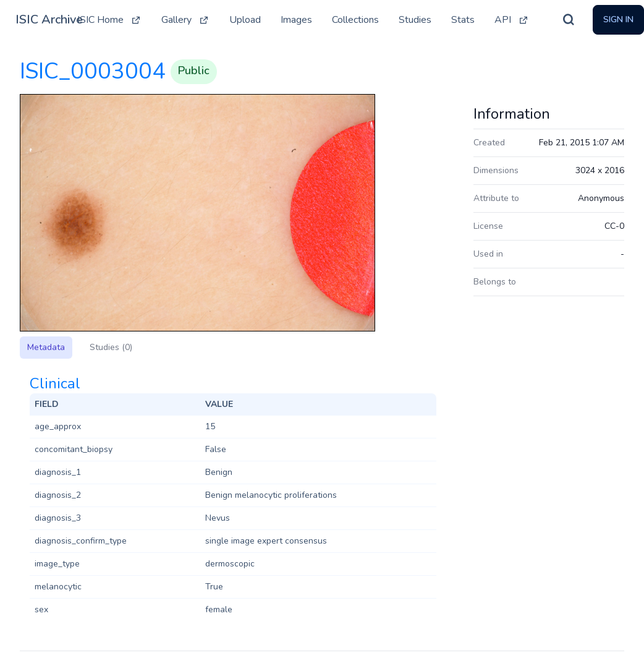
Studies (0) (111, 347)
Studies (415, 20)
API (512, 20)
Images (296, 20)
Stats (463, 20)
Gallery (185, 20)
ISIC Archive (49, 19)
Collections (355, 20)
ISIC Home (109, 20)
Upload (245, 20)
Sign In (618, 19)
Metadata (46, 347)
